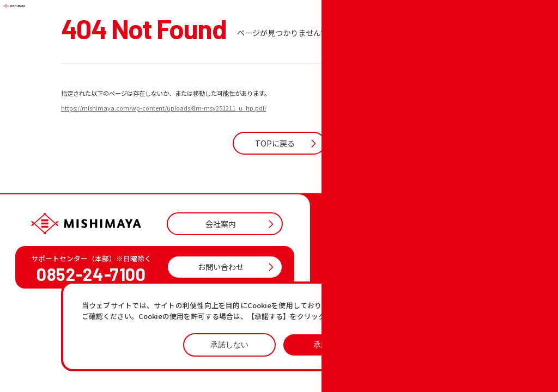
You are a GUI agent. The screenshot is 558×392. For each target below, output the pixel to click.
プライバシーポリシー (425, 338)
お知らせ (361, 289)
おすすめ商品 (368, 304)
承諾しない (229, 345)
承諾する (329, 345)
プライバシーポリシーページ (417, 306)
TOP (354, 262)
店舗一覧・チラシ (375, 276)
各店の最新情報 (372, 317)
